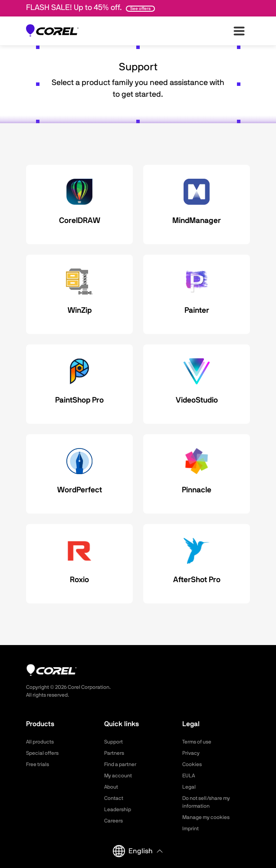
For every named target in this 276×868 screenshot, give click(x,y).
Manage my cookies (206, 817)
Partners (114, 753)
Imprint (191, 829)
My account (118, 776)
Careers (113, 821)
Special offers (42, 753)
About (111, 787)
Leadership (118, 809)
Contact (114, 798)
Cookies (192, 764)
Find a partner (120, 764)
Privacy (191, 753)
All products (40, 742)
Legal (189, 787)
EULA (189, 776)
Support (113, 742)
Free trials (38, 764)
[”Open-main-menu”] (239, 31)
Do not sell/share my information (206, 802)
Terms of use (197, 742)
